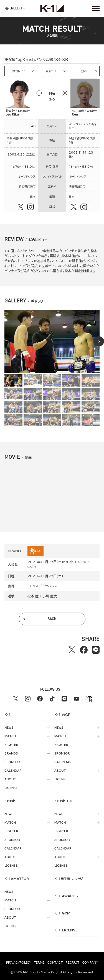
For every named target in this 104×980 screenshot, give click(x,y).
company (90, 963)
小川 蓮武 (50, 596)
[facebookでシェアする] (84, 650)
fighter (11, 745)
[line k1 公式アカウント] (64, 699)
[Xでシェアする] (72, 650)
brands (11, 753)
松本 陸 (33, 596)
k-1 (69, 879)
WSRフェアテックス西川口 (82, 126)
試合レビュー (20, 71)
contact (55, 963)
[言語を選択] (14, 8)
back (52, 619)
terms (39, 963)
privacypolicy (19, 963)
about (10, 779)
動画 (84, 71)
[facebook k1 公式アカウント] (40, 699)
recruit (72, 963)
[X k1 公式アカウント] (16, 699)
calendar (13, 771)
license (11, 788)
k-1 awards (66, 896)
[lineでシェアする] (96, 650)
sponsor (12, 762)
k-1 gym (62, 913)
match (10, 736)
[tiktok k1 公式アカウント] (52, 699)
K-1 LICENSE (66, 930)
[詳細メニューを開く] (96, 8)
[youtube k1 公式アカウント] (77, 699)
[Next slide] (99, 341)
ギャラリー (52, 71)
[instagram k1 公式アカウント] (28, 699)
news (9, 728)
